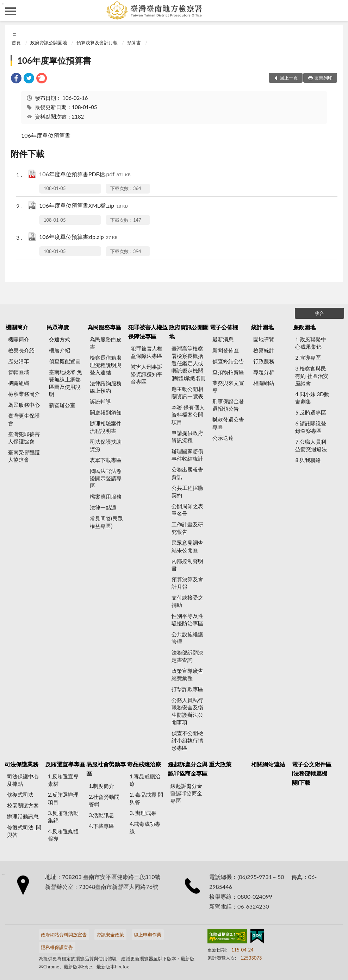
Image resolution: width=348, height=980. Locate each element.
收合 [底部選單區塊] (319, 313)
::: (4, 4)
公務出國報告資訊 (187, 473)
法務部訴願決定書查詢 (187, 656)
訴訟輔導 (100, 402)
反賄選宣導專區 (65, 764)
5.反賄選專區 (310, 412)
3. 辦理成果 (143, 813)
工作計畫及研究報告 (187, 528)
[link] (16, 79)
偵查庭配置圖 (65, 361)
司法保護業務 (21, 764)
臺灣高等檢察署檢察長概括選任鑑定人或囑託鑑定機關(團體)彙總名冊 (189, 363)
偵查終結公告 (228, 361)
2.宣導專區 (308, 358)
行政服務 (264, 361)
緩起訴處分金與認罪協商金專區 (188, 769)
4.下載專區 (101, 826)
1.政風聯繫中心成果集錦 (310, 343)
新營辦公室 (62, 405)
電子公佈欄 (224, 327)
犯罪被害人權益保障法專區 (148, 332)
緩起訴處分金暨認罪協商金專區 (186, 793)
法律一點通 (103, 507)
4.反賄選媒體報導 (63, 835)
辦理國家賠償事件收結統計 (187, 455)
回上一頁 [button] (289, 78)
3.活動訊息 (101, 815)
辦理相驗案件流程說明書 (106, 427)
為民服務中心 (24, 405)
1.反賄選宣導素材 (63, 780)
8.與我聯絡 (308, 460)
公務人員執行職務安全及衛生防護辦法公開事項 (187, 711)
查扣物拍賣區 (228, 372)
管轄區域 (19, 372)
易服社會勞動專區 (106, 769)
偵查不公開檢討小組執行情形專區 (187, 740)
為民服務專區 (104, 327)
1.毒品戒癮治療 (145, 780)
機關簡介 (17, 327)
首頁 (16, 43)
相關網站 (264, 383)
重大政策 (220, 764)
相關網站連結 (268, 764)
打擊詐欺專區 (187, 689)
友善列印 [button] (323, 78)
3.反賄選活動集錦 (63, 817)
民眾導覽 (58, 327)
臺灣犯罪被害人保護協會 (24, 438)
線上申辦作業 (148, 935)
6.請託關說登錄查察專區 (310, 427)
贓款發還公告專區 (228, 423)
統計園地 (262, 327)
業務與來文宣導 (228, 387)
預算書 (134, 43)
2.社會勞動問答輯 (104, 800)
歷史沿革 (19, 361)
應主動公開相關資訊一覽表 (187, 393)
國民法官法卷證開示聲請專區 (106, 478)
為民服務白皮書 (106, 343)
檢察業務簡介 (24, 394)
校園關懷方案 (23, 805)
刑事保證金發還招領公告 (228, 405)
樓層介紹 (60, 350)
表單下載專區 (106, 460)
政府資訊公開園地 (49, 43)
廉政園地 (304, 327)
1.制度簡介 (101, 786)
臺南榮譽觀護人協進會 (24, 456)
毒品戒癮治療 (144, 764)
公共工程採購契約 (187, 491)
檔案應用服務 (106, 497)
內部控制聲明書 (187, 565)
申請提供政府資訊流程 (187, 437)
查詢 (337, 11)
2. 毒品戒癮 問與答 (146, 798)
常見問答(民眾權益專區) (106, 522)
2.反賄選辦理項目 (63, 798)
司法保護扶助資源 (106, 445)
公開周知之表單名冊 (187, 510)
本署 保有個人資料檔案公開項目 (188, 415)
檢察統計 (264, 350)
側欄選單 (11, 11)
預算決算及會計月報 (97, 43)
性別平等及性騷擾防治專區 (187, 619)
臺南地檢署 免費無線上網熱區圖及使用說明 (66, 383)
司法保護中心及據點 (23, 780)
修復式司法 (20, 795)
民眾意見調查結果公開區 (187, 546)
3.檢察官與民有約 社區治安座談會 (312, 376)
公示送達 (223, 438)
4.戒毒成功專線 (145, 827)
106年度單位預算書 (54, 60)
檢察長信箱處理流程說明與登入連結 (106, 365)
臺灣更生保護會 (24, 419)
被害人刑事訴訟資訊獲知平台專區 (147, 374)
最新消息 (223, 339)
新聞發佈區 (226, 350)
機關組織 (19, 383)
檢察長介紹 (21, 350)
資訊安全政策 (110, 935)
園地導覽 (264, 339)
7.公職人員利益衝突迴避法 (311, 445)
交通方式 (60, 339)
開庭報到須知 (106, 412)
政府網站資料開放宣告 (64, 935)
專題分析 (264, 372)
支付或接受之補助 (187, 601)
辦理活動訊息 (23, 816)
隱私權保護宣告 (57, 947)
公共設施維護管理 (187, 638)
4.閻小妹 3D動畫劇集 (312, 398)
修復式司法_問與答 (24, 831)
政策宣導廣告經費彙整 (187, 674)
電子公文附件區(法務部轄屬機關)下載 (312, 773)
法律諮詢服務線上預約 (106, 387)
